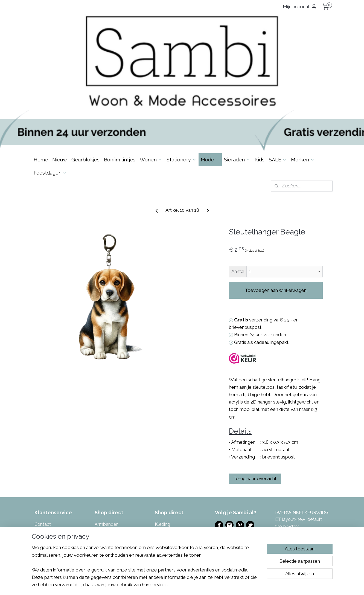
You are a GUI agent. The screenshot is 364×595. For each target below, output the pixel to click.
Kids (260, 88)
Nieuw (60, 88)
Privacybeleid (48, 495)
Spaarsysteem (49, 502)
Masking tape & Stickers (179, 460)
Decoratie (104, 467)
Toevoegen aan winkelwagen (276, 219)
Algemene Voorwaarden (59, 488)
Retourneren (47, 474)
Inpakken (104, 488)
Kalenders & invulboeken (120, 509)
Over (47, 460)
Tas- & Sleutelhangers (177, 509)
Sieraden (237, 88)
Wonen (151, 88)
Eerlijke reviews (50, 509)
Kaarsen (103, 495)
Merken (303, 88)
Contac (42, 453)
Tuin (159, 523)
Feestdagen (50, 101)
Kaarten (103, 502)
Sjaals (161, 495)
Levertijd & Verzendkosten (61, 467)
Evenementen (229, 468)
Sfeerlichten (167, 488)
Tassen (162, 502)
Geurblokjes (85, 88)
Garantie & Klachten (55, 481)
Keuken (102, 523)
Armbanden (107, 453)
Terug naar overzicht (255, 407)
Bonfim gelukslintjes (115, 460)
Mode (210, 88)
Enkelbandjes (108, 474)
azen (181, 481)
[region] (146, 569)
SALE (278, 88)
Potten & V (165, 481)
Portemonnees (170, 474)
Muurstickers (168, 467)
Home (41, 88)
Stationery (181, 88)
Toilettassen (167, 516)
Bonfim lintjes (120, 88)
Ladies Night (228, 475)
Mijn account (300, 7)
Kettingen (104, 516)
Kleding (162, 453)
